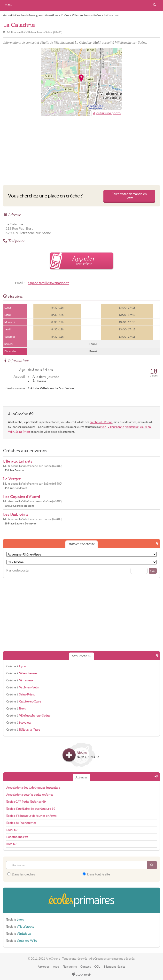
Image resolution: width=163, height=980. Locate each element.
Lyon (103, 427)
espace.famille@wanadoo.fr (48, 283)
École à (15, 920)
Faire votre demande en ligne (129, 196)
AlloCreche (82, 5)
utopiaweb (81, 975)
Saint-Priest (23, 432)
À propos (44, 967)
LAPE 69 (12, 830)
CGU (97, 967)
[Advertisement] (81, 149)
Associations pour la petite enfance (30, 795)
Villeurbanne (116, 427)
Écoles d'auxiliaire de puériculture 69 (31, 809)
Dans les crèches (21, 874)
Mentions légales (115, 967)
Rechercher (155, 5)
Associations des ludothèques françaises (33, 788)
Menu (9, 5)
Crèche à (16, 666)
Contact (85, 967)
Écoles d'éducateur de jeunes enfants (31, 816)
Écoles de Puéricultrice (21, 823)
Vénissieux (132, 427)
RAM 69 (11, 844)
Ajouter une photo (107, 113)
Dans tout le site (96, 874)
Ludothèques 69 (17, 837)
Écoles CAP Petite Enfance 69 (26, 802)
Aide (56, 967)
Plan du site (70, 967)
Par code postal (18, 570)
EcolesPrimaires (81, 900)
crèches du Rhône (101, 422)
